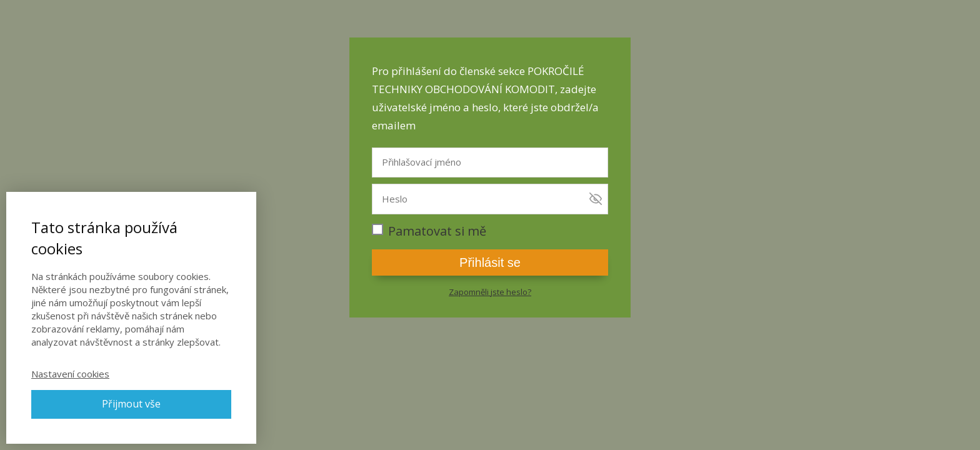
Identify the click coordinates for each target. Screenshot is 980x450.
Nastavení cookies (70, 374)
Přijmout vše (131, 404)
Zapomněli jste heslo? (490, 292)
